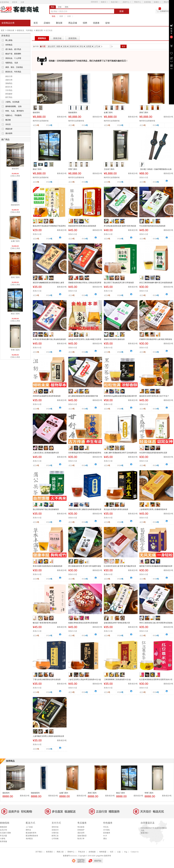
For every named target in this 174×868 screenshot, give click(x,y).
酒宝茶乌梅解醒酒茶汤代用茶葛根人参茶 (48, 283)
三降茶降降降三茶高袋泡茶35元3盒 (117, 679)
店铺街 (47, 23)
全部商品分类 (8, 23)
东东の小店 (144, 177)
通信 (105, 839)
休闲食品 (9, 45)
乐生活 (8, 124)
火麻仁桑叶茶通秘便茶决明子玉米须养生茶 (120, 453)
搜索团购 (72, 38)
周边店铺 (73, 23)
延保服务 (107, 833)
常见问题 (3, 836)
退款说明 (81, 833)
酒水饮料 (9, 133)
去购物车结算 (165, 11)
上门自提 (29, 827)
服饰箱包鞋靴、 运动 (13, 106)
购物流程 (3, 827)
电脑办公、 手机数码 (13, 115)
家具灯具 (9, 87)
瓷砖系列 (15, 169)
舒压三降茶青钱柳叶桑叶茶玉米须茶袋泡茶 (156, 283)
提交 (124, 46)
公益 (119, 852)
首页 (36, 23)
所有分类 (11, 30)
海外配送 (29, 839)
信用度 (90, 46)
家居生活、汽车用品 (25, 30)
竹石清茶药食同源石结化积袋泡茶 (152, 226)
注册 (22, 2)
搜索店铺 (57, 38)
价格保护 (81, 830)
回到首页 (94, 2)
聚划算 (59, 23)
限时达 (28, 830)
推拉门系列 (15, 314)
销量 (59, 46)
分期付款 (55, 833)
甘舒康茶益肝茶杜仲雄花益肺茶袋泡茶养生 (85, 453)
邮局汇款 (55, 836)
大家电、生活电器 (12, 102)
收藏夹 (157, 2)
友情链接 (92, 852)
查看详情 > (145, 833)
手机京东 (81, 852)
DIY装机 (107, 830)
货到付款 (55, 827)
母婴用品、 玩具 (12, 63)
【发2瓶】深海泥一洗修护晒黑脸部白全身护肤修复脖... (155, 169)
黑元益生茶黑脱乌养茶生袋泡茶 (116, 509)
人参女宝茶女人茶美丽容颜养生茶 (46, 453)
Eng (126, 852)
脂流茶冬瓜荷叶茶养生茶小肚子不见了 (154, 396)
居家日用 (9, 80)
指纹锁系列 (15, 205)
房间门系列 (15, 277)
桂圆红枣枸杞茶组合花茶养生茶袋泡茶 (83, 623)
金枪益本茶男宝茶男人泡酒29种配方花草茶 (85, 339)
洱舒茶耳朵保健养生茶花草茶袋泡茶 (47, 396)
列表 (36, 46)
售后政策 (81, 827)
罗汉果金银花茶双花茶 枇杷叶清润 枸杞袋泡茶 (120, 226)
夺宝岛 (106, 827)
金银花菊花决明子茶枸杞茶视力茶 (117, 623)
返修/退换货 (82, 836)
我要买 (104, 2)
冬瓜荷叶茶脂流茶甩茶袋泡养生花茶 (153, 453)
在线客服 (147, 2)
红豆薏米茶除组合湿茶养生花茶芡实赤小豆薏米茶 (156, 680)
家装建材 (9, 94)
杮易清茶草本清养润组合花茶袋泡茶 (82, 226)
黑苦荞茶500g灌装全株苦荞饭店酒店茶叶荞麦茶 (120, 396)
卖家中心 (127, 2)
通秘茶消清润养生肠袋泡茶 (114, 339)
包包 (54, 16)
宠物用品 (9, 83)
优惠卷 (96, 23)
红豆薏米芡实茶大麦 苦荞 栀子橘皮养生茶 (120, 566)
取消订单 (81, 839)
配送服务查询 (31, 833)
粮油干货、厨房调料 (13, 54)
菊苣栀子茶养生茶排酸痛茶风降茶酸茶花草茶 (156, 566)
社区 (112, 852)
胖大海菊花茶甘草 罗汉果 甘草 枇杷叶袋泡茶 (85, 566)
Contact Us (135, 852)
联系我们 (50, 852)
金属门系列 (15, 241)
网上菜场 (9, 40)
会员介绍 (3, 830)
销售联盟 (103, 852)
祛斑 (69, 16)
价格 (66, 46)
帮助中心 (138, 2)
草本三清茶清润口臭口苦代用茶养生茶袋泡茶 (156, 623)
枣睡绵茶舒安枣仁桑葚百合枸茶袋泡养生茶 (85, 509)
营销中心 (71, 852)
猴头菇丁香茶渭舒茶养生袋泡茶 (45, 623)
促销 (107, 23)
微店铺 (8, 120)
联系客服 (3, 841)
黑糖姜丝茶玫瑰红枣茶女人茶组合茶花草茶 (85, 283)
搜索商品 (42, 38)
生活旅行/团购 (5, 833)
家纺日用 (39, 30)
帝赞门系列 (15, 350)
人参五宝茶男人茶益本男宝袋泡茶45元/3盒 (85, 679)
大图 (43, 46)
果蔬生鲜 (9, 129)
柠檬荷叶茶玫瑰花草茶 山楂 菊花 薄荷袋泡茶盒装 (156, 339)
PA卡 (105, 836)
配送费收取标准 (32, 836)
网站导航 (168, 2)
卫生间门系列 (109, 169)
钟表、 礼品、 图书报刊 (14, 111)
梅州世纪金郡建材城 (41, 121)
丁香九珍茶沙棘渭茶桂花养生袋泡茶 (47, 679)
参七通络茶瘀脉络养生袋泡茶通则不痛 (83, 396)
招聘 (85, 23)
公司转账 (55, 839)
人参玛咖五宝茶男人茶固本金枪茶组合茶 (48, 736)
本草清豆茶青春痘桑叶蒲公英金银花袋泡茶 (49, 339)
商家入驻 (60, 852)
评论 (82, 46)
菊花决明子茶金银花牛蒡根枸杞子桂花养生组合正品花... (49, 226)
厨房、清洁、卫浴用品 (14, 67)
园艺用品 (9, 97)
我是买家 (115, 2)
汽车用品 (9, 90)
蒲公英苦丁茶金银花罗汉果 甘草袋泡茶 (119, 283)
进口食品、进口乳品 (13, 49)
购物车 (171, 31)
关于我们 (39, 852)
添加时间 (74, 46)
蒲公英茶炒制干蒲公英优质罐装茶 (46, 509)
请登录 (15, 2)
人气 (97, 46)
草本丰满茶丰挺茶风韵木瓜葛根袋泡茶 (48, 566)
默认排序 (51, 46)
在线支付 (55, 830)
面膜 (61, 16)
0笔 (51, 125)
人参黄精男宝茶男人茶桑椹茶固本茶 (153, 509)
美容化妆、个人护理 (13, 58)
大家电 (3, 839)
